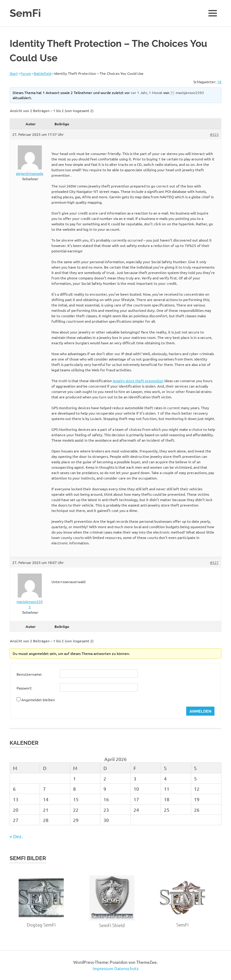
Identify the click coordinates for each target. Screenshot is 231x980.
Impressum (103, 968)
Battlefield (43, 73)
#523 (214, 134)
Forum (26, 73)
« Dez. (16, 836)
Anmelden (200, 711)
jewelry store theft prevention (138, 381)
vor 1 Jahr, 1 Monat (147, 93)
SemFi (25, 13)
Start (14, 73)
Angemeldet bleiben (38, 700)
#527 (214, 562)
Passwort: (24, 688)
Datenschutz (126, 968)
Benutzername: (29, 674)
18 (219, 82)
